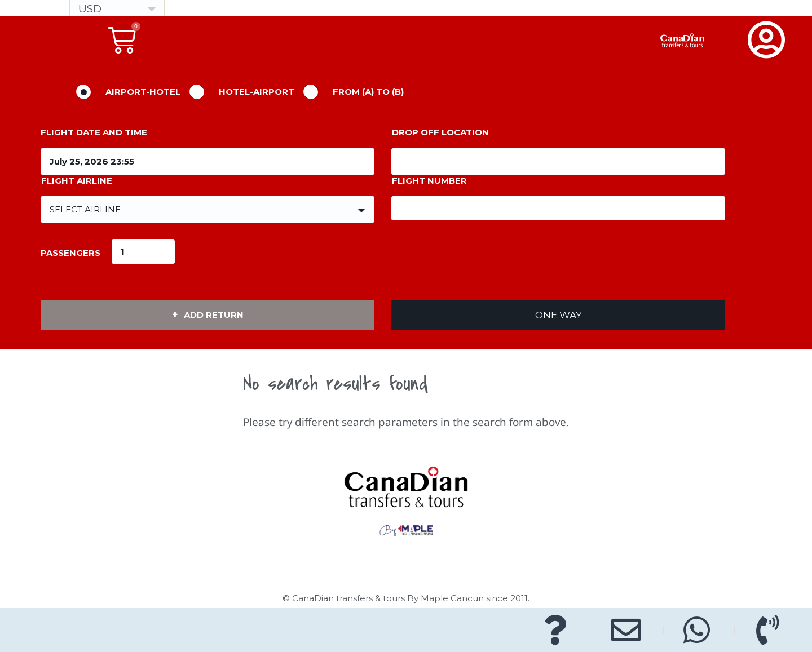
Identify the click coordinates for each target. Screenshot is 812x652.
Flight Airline (77, 181)
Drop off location (440, 132)
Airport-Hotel (143, 92)
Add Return (214, 315)
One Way (559, 315)
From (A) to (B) (368, 92)
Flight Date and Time (94, 132)
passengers (70, 253)
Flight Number (429, 181)
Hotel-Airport (257, 92)
